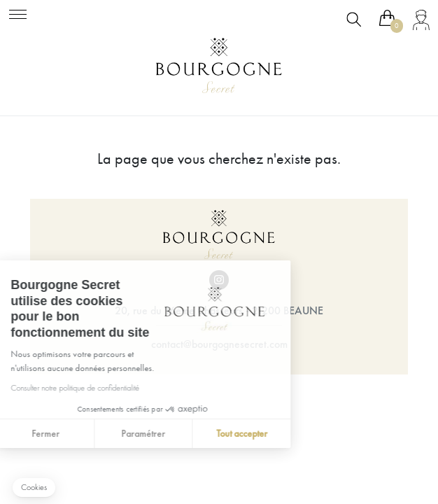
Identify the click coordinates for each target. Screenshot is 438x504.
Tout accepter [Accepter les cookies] (180, 433)
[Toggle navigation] (18, 12)
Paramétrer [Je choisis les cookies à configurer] (82, 433)
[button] (34, 488)
